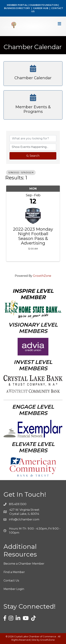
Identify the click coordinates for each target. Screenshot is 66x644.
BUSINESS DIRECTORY (17, 8)
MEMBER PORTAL (17, 5)
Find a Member (14, 572)
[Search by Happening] (33, 147)
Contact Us (11, 581)
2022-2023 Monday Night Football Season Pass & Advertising (33, 236)
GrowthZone (42, 276)
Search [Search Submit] (33, 156)
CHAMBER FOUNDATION (44, 5)
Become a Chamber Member (24, 564)
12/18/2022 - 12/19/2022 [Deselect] (21, 172)
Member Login (14, 589)
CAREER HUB (41, 8)
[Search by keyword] (33, 139)
